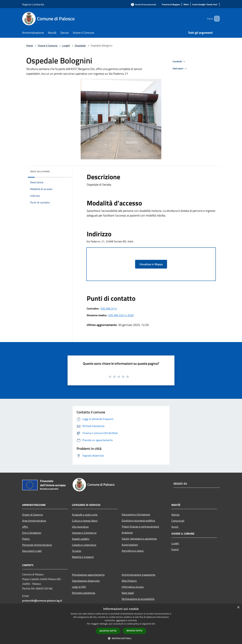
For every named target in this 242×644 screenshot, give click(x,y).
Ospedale (80, 45)
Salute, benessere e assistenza (139, 539)
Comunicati (178, 521)
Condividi (179, 62)
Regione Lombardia (33, 4)
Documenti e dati (32, 551)
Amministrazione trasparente (138, 575)
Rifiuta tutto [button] (135, 631)
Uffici (25, 527)
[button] (121, 638)
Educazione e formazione (136, 514)
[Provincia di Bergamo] (171, 5)
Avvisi (175, 527)
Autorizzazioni (130, 545)
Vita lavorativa (80, 527)
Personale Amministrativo (37, 545)
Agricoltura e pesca (133, 551)
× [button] (238, 607)
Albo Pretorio (129, 581)
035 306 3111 (109, 308)
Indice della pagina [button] (40, 171)
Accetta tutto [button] (108, 631)
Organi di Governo (33, 515)
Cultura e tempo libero (85, 521)
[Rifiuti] (186, 5)
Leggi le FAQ (79, 587)
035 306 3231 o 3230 (121, 315)
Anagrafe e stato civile (85, 515)
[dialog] (121, 624)
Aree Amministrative (34, 521)
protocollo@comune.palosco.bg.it (42, 601)
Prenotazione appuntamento (88, 575)
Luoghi (66, 45)
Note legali (128, 593)
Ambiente (127, 533)
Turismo (76, 551)
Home (30, 45)
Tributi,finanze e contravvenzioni (140, 527)
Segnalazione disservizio (86, 581)
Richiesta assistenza (84, 593)
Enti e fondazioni (32, 533)
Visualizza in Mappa (151, 264)
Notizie (175, 515)
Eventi (175, 549)
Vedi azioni (180, 69)
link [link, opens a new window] (153, 624)
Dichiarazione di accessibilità (138, 599)
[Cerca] (216, 19)
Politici (26, 539)
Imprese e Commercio (84, 533)
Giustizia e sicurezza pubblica (138, 520)
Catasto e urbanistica (84, 545)
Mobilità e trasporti (83, 557)
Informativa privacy (133, 587)
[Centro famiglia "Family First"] (205, 5)
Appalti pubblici (81, 539)
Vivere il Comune (48, 45)
